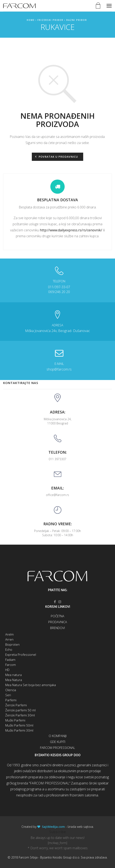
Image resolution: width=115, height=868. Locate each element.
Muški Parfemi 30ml (19, 730)
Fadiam (10, 660)
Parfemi (11, 700)
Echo (9, 649)
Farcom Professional (57, 748)
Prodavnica (58, 622)
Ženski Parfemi (16, 705)
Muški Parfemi (15, 720)
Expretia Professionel (21, 655)
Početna (57, 616)
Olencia (11, 690)
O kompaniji (58, 736)
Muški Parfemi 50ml (19, 725)
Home (31, 20)
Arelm (9, 634)
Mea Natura (14, 680)
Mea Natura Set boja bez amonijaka (31, 685)
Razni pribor (77, 20)
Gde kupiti (58, 742)
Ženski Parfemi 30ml (20, 715)
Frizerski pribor (50, 20)
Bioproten (12, 644)
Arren (9, 639)
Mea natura (13, 675)
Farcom (11, 665)
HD (7, 670)
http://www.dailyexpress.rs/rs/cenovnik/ (71, 230)
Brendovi (57, 628)
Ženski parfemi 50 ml (20, 710)
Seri (8, 695)
